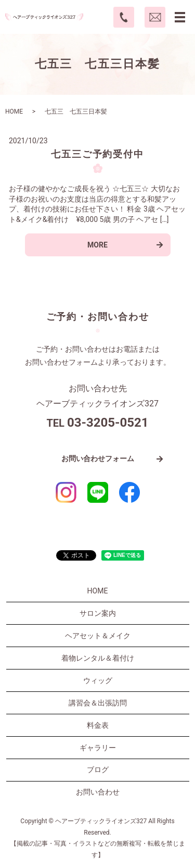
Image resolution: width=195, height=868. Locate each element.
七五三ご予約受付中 (97, 154)
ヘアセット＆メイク (98, 636)
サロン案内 (98, 613)
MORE (97, 245)
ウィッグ (98, 680)
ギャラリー (98, 748)
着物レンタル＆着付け (98, 658)
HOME (14, 111)
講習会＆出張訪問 (98, 703)
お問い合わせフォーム (98, 458)
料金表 (98, 725)
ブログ (98, 770)
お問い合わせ (98, 792)
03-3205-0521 (108, 423)
